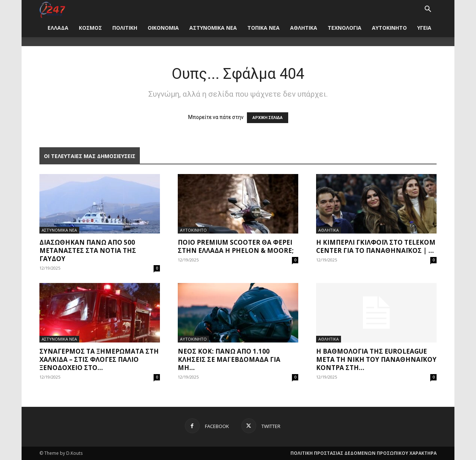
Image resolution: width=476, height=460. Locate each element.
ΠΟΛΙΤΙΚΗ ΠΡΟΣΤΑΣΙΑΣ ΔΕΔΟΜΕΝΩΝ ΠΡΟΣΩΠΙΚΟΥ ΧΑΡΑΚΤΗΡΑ (364, 453)
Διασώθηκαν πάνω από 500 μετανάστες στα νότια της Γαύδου (88, 250)
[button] (428, 10)
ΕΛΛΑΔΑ (58, 28)
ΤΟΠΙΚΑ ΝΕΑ (263, 28)
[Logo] (52, 9)
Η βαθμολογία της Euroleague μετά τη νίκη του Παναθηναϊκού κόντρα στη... (376, 359)
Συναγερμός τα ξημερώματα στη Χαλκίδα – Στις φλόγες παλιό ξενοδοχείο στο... (99, 359)
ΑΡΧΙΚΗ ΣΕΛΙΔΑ (268, 118)
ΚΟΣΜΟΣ (90, 28)
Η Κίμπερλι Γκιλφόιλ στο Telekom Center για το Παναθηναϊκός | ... (376, 246)
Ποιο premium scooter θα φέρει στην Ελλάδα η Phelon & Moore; (236, 246)
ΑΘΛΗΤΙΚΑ (304, 28)
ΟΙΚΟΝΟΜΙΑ (163, 28)
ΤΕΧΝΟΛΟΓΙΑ (345, 28)
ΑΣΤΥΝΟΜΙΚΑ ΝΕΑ (213, 28)
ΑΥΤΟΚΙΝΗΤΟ (389, 28)
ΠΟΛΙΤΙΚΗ (125, 28)
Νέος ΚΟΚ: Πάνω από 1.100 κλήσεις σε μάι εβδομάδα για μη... (229, 359)
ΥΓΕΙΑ (424, 28)
